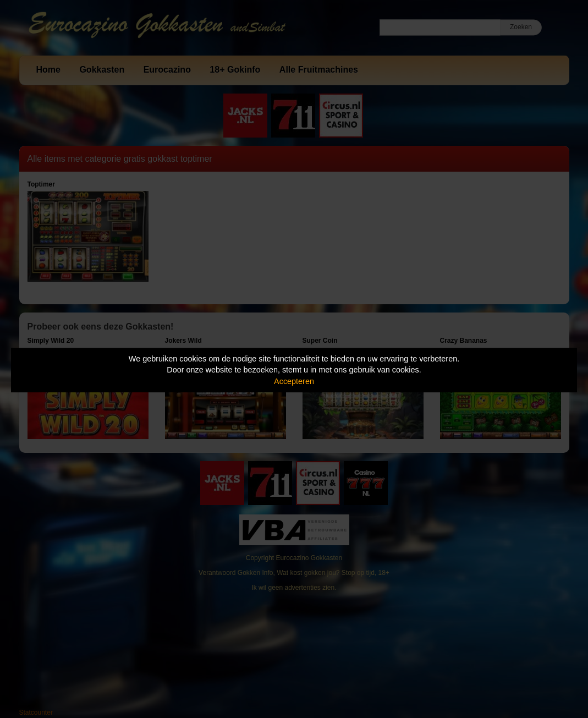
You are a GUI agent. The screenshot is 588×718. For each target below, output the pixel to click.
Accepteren (294, 381)
